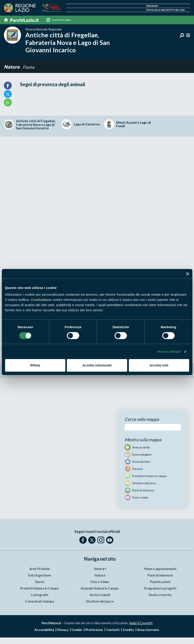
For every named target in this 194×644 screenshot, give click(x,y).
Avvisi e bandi (100, 595)
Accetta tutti (159, 365)
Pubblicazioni (160, 582)
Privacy (63, 630)
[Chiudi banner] (187, 274)
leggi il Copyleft (141, 623)
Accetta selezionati (97, 365)
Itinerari (100, 569)
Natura (12, 67)
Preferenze (94, 630)
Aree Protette (40, 569)
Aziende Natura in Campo (100, 588)
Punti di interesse (160, 575)
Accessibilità (44, 630)
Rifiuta (35, 365)
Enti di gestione (40, 575)
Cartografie (40, 595)
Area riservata (148, 630)
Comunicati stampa (40, 601)
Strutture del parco (100, 601)
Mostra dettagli (169, 352)
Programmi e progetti (160, 588)
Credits (128, 630)
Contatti (113, 630)
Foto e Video (100, 582)
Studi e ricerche (160, 595)
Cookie (77, 630)
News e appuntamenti (160, 569)
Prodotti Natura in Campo (40, 588)
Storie (40, 582)
